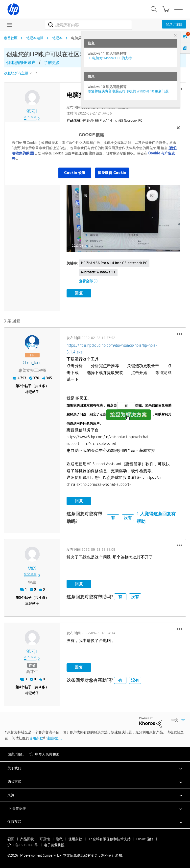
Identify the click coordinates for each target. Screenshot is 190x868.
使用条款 (36, 738)
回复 (79, 293)
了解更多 (52, 63)
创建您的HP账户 (21, 63)
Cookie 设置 (75, 173)
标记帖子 (32, 392)
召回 (11, 839)
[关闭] (178, 128)
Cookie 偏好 (145, 839)
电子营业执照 (54, 845)
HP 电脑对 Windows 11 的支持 (110, 58)
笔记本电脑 (35, 38)
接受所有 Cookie (112, 173)
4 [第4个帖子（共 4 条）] (20, 687)
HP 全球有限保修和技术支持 (109, 839)
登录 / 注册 (174, 24)
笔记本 (57, 38)
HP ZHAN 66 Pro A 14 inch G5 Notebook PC (114, 263)
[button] (123, 195)
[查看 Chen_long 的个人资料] (32, 363)
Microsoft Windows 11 (98, 272)
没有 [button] (128, 518)
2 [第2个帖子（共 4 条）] (20, 386)
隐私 (59, 839)
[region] (95, 153)
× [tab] (175, 35)
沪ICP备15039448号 (23, 845)
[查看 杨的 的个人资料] (32, 568)
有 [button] (113, 518)
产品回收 (27, 839)
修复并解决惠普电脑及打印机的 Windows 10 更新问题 (128, 91)
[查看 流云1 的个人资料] (32, 111)
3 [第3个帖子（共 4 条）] (20, 598)
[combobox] (88, 25)
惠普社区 (11, 38)
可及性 (45, 839)
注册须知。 (55, 738)
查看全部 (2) (88, 281)
